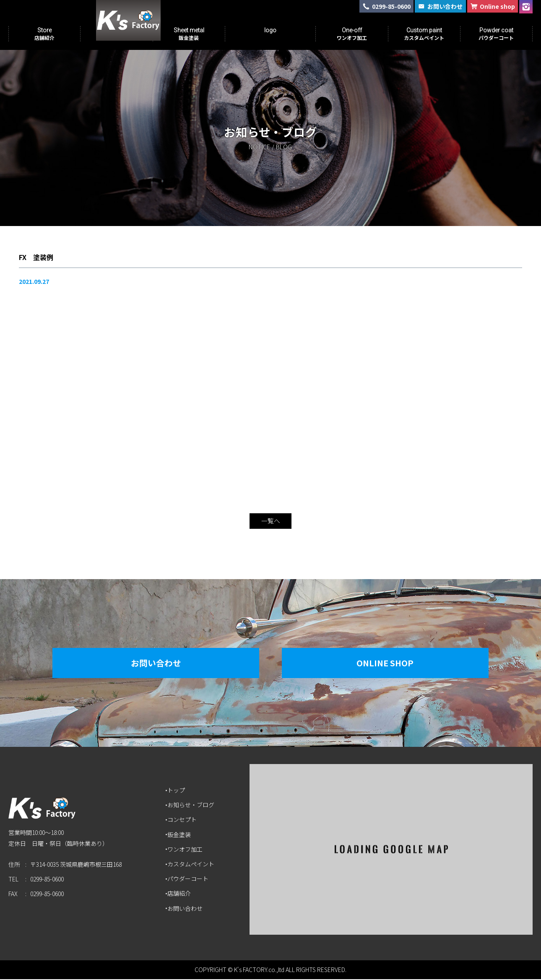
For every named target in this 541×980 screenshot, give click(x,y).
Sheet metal (189, 34)
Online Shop (390, 663)
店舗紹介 (180, 894)
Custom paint (424, 34)
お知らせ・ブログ (192, 806)
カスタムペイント (192, 865)
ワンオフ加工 (186, 850)
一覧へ (270, 522)
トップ (177, 791)
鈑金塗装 (180, 835)
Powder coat (496, 34)
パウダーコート (189, 879)
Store (44, 34)
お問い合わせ (151, 663)
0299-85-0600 (47, 882)
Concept (117, 34)
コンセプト (183, 821)
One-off (352, 34)
